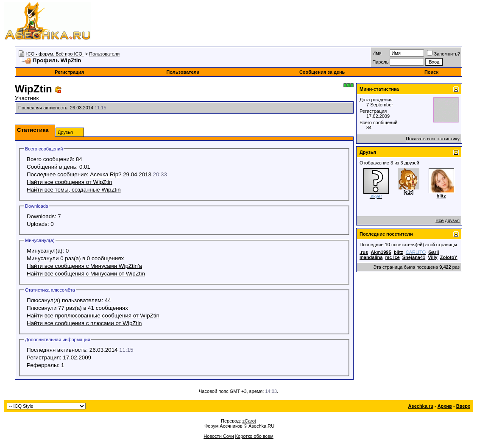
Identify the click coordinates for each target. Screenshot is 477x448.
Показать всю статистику (433, 139)
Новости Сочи (219, 436)
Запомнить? (444, 54)
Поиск (431, 72)
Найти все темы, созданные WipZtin (74, 190)
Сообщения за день (322, 72)
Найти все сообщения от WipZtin (70, 182)
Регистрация (69, 72)
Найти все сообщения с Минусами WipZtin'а (84, 266)
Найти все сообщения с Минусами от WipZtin (86, 274)
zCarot (249, 421)
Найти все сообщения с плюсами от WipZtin (84, 323)
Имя (377, 53)
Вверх (463, 406)
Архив (445, 406)
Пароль (380, 62)
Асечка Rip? (106, 174)
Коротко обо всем (254, 436)
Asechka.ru (421, 406)
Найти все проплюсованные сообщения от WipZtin (93, 316)
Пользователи (104, 54)
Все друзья (448, 220)
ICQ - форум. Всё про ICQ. (55, 54)
